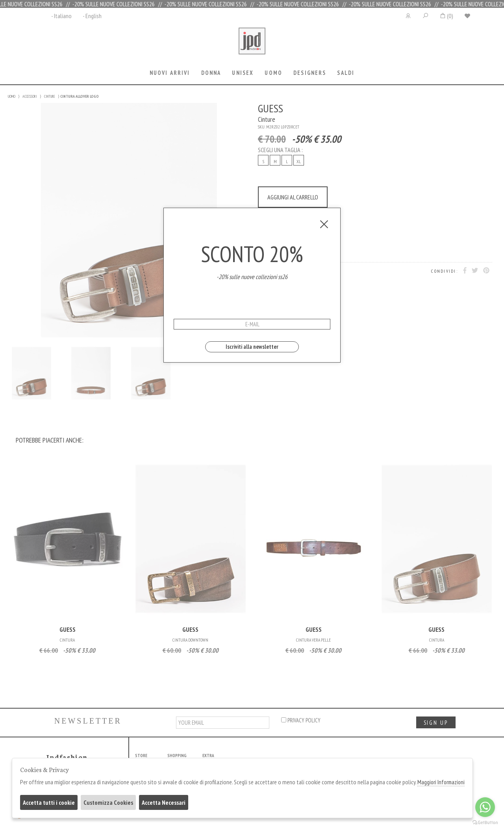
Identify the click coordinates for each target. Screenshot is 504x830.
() (446, 16)
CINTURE (50, 96)
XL (299, 161)
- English (92, 16)
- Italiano (61, 16)
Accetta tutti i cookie (49, 802)
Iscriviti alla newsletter (252, 347)
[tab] (170, 74)
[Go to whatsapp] (485, 807)
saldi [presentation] (346, 73)
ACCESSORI (30, 96)
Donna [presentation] (211, 73)
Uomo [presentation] (273, 73)
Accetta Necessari (164, 802)
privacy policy (301, 720)
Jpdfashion (252, 46)
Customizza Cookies (108, 802)
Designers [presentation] (310, 73)
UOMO (12, 96)
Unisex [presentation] (243, 73)
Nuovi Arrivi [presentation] (170, 73)
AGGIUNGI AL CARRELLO (293, 197)
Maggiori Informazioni (441, 782)
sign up (436, 723)
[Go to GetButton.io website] (485, 822)
